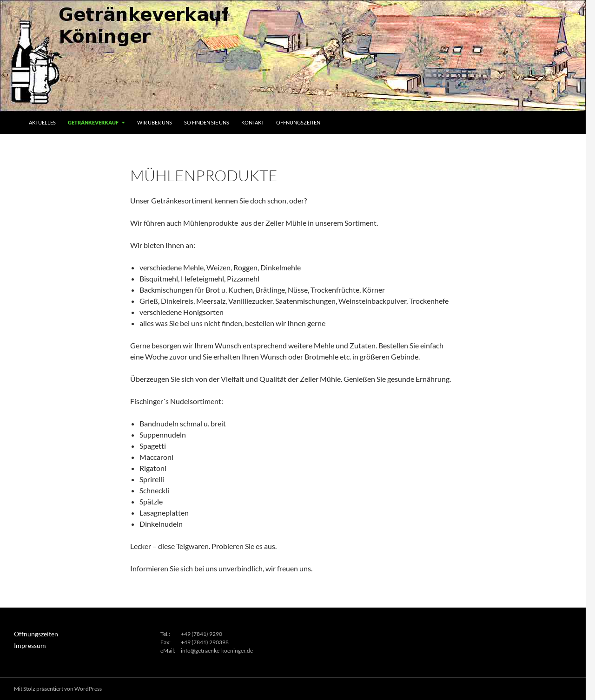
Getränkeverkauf (93, 122)
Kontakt (253, 122)
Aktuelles (42, 122)
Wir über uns (155, 122)
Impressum (28, 645)
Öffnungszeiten (298, 122)
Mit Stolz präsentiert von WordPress (58, 689)
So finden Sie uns (207, 122)
